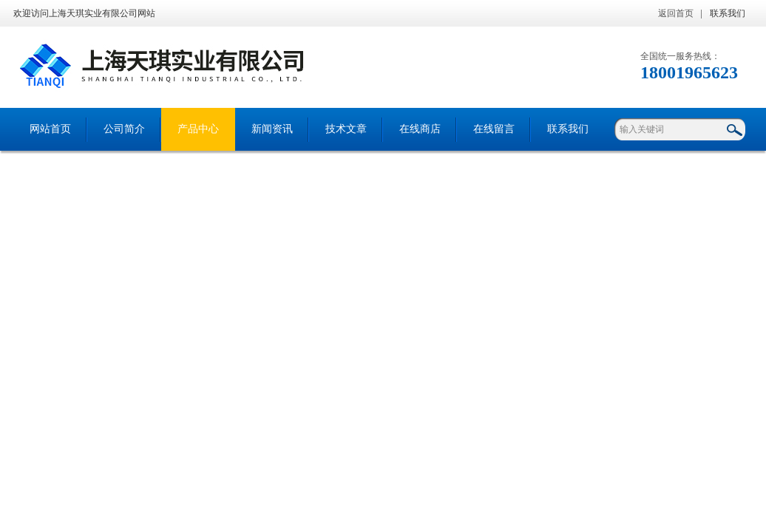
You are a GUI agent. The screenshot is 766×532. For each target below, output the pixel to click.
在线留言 (494, 129)
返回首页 (676, 13)
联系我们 (728, 13)
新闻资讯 (272, 129)
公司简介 (124, 129)
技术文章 (346, 129)
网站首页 (50, 129)
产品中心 (198, 129)
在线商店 (420, 129)
